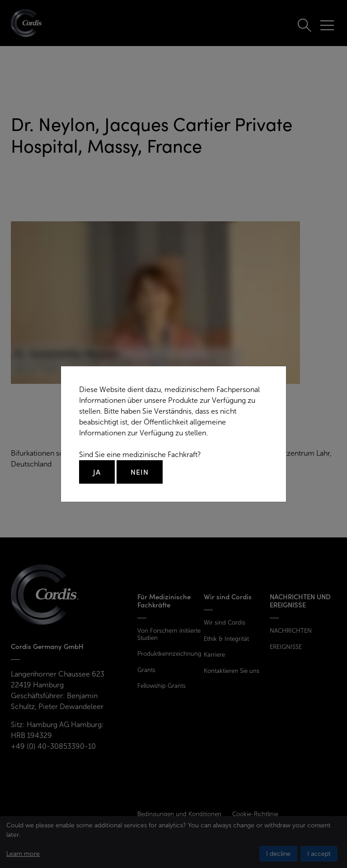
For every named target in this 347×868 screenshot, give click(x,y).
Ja (97, 472)
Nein (140, 472)
